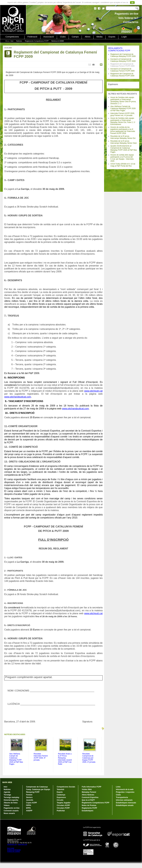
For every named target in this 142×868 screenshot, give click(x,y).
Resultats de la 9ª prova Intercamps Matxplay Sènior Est (123, 137)
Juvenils (30, 800)
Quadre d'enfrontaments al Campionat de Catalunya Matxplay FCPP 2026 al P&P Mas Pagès (124, 149)
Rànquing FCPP (33, 792)
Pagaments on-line (12, 808)
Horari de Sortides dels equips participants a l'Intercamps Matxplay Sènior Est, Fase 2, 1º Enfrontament (123, 121)
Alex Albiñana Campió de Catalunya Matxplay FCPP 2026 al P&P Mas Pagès (123, 108)
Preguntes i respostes (125, 792)
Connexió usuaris (11, 811)
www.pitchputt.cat (94, 391)
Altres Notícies (88, 795)
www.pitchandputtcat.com (18, 397)
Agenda (7, 792)
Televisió (60, 789)
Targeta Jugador (64, 803)
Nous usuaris (9, 813)
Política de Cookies (14, 851)
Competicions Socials (66, 787)
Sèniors (29, 797)
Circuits (60, 800)
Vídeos (7, 805)
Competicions (12, 37)
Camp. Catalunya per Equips (38, 789)
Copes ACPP (32, 803)
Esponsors (61, 797)
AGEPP (29, 811)
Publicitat (61, 811)
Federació (32, 37)
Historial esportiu (11, 800)
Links (118, 787)
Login (124, 37)
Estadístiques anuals (125, 805)
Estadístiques (88, 811)
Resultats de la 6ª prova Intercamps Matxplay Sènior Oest (123, 142)
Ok (132, 3)
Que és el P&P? (88, 800)
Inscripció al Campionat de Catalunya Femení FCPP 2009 (122, 70)
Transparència (122, 797)
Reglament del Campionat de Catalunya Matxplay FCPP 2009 (123, 55)
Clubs (63, 37)
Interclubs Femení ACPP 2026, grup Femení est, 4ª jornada (123, 114)
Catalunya (61, 795)
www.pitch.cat (22, 844)
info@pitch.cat (12, 844)
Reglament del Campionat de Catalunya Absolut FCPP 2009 (122, 75)
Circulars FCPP (63, 808)
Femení (29, 795)
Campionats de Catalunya (37, 787)
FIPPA (29, 805)
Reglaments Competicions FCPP (37, 41)
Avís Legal (11, 848)
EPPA (28, 808)
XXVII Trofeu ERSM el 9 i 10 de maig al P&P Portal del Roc (123, 165)
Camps (75, 37)
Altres (88, 37)
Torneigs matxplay (11, 797)
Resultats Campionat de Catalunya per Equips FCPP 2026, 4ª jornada (89, 758)
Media (100, 37)
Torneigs (7, 795)
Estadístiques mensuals (126, 803)
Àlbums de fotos (11, 803)
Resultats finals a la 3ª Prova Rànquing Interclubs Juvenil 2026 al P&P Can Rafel (65, 759)
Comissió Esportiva (90, 797)
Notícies (19, 41)
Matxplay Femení (89, 792)
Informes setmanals (124, 800)
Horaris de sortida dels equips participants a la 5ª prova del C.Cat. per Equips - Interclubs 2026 (122, 158)
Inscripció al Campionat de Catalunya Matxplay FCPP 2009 (123, 60)
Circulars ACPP (63, 805)
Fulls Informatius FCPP (92, 787)
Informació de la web (125, 789)
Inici (12, 41)
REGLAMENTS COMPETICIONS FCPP (119, 49)
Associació (49, 37)
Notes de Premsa (89, 805)
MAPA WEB (7, 782)
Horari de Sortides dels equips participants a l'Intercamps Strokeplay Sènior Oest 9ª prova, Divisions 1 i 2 (123, 101)
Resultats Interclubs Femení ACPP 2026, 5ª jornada (41, 757)
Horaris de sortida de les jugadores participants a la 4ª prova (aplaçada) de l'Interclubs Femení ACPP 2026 (123, 130)
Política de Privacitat (14, 850)
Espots (112, 37)
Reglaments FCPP (89, 808)
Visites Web (87, 789)
